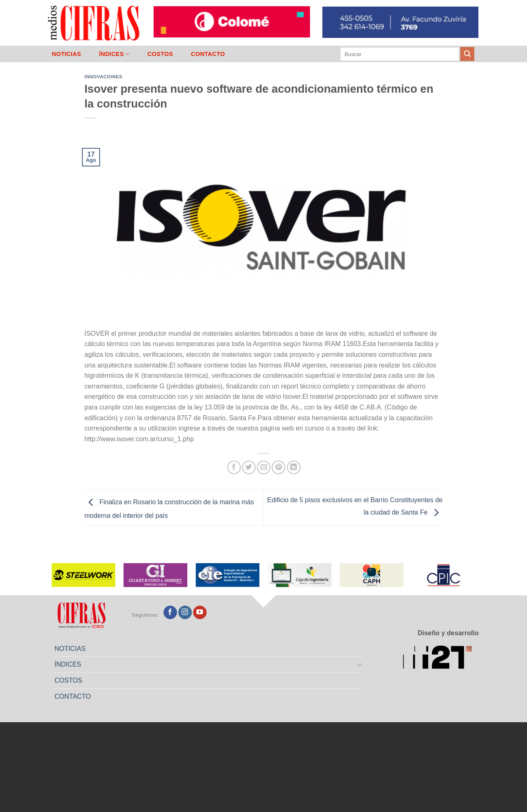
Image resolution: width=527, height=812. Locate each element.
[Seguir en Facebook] (170, 613)
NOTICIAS (66, 54)
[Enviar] (467, 54)
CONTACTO (208, 54)
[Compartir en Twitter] (249, 467)
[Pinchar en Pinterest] (279, 467)
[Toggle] (360, 665)
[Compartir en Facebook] (234, 467)
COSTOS (160, 54)
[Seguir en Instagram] (185, 613)
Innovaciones (103, 77)
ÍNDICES (114, 54)
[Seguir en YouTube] (200, 613)
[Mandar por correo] (264, 467)
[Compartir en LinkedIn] (294, 467)
